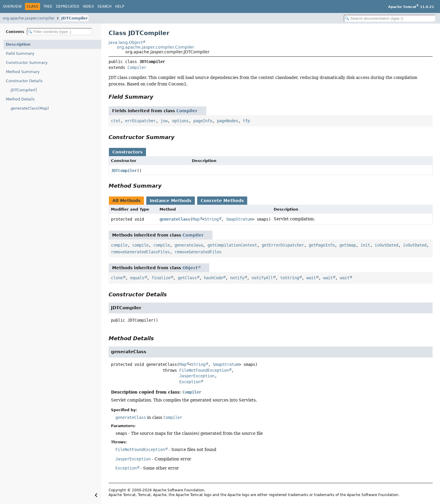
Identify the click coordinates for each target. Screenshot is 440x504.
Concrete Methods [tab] (222, 201)
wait (311, 278)
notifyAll (262, 278)
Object (190, 268)
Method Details (20, 99)
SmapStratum (239, 219)
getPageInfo (322, 245)
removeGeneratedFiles (198, 252)
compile (119, 245)
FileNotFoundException (204, 370)
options (180, 121)
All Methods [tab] (126, 201)
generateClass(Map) (30, 108)
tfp (246, 121)
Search (104, 6)
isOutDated (386, 245)
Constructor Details (24, 81)
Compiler (137, 67)
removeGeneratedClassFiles (140, 252)
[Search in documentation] (390, 18)
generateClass (175, 219)
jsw (164, 121)
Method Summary (23, 72)
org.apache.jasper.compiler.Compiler (156, 47)
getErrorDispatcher (283, 245)
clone (117, 278)
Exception (190, 382)
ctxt (116, 121)
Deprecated (68, 6)
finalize (161, 278)
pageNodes (228, 121)
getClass (187, 278)
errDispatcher (140, 121)
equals (137, 278)
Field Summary (20, 53)
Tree (48, 6)
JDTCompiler (74, 18)
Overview (12, 6)
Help (120, 6)
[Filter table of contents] (59, 32)
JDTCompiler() (24, 90)
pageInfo (203, 121)
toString (290, 278)
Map (196, 219)
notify (237, 278)
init (365, 245)
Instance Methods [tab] (171, 201)
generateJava (189, 245)
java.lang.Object (126, 42)
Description (18, 44)
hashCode (213, 278)
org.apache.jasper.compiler (29, 18)
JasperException (197, 376)
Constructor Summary (27, 63)
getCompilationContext (232, 245)
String (212, 219)
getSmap (348, 245)
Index (88, 6)
